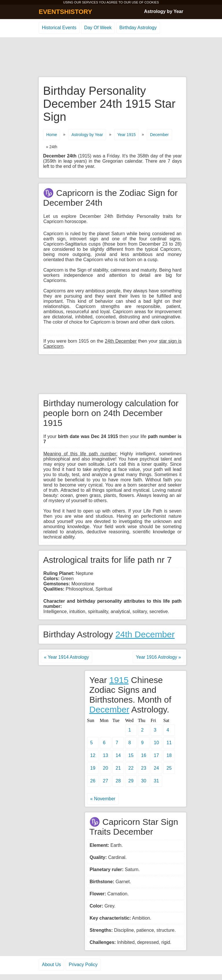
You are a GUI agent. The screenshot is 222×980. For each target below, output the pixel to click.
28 (118, 781)
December (159, 135)
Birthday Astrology (138, 28)
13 (106, 755)
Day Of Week (98, 28)
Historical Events (59, 28)
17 (156, 755)
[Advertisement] (111, 57)
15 (131, 755)
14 (118, 755)
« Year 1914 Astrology (66, 657)
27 (106, 781)
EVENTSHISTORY (65, 12)
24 (156, 768)
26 (93, 781)
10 (156, 743)
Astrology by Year (164, 11)
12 (93, 755)
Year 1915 (126, 135)
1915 (119, 680)
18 (169, 755)
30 (144, 781)
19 (93, 768)
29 (131, 781)
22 (131, 768)
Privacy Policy (83, 965)
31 (156, 781)
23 (144, 768)
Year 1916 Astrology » (158, 657)
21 (118, 768)
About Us (51, 965)
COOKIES (151, 2)
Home (52, 135)
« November (103, 799)
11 (169, 743)
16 (144, 755)
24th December (145, 634)
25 (169, 768)
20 (106, 768)
